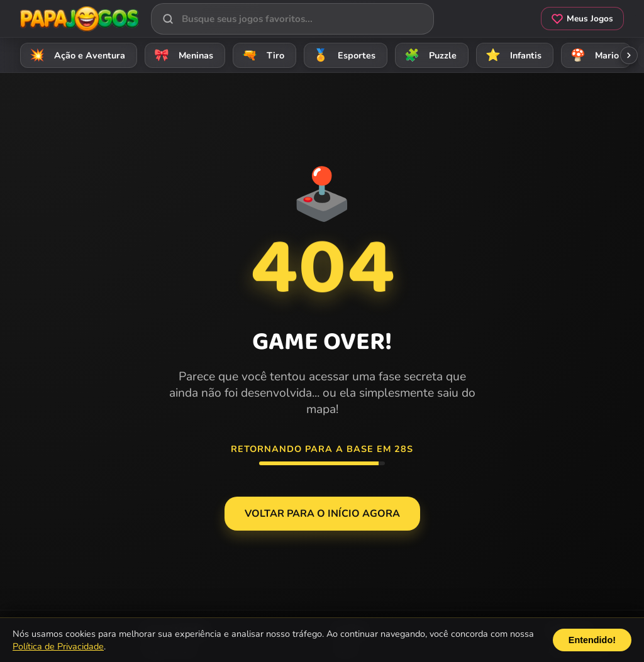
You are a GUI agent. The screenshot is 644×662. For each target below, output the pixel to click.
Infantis (512, 55)
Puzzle (429, 55)
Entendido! (592, 640)
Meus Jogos (582, 19)
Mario (593, 55)
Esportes (342, 55)
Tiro (261, 55)
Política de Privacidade (58, 646)
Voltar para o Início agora (322, 514)
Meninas (182, 55)
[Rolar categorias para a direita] (629, 55)
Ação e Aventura (75, 55)
